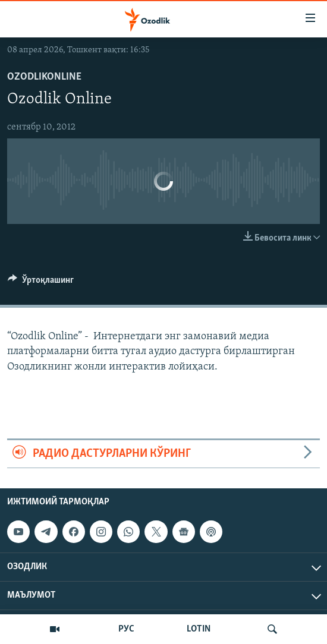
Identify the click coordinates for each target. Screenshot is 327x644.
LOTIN (199, 629)
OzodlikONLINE (44, 77)
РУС (126, 629)
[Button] (41, 283)
